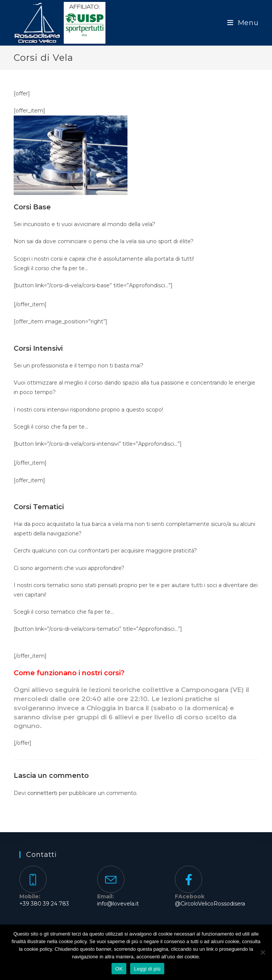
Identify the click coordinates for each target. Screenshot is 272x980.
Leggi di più (147, 969)
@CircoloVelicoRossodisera (210, 904)
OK (119, 969)
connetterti (42, 793)
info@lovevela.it (118, 904)
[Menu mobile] (243, 23)
